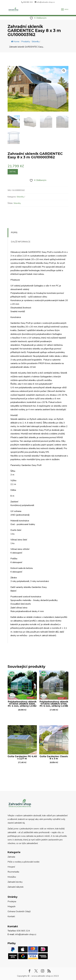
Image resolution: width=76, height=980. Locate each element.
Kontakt (11, 916)
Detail (13, 172)
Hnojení (11, 867)
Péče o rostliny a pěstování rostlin (24, 862)
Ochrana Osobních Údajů (19, 911)
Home (15, 42)
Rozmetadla (13, 872)
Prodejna (12, 901)
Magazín (12, 906)
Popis (14, 233)
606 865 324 (28, 2)
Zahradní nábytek (16, 887)
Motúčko (12, 877)
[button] (64, 71)
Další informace (21, 242)
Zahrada (11, 857)
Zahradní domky (15, 882)
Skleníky (20, 197)
